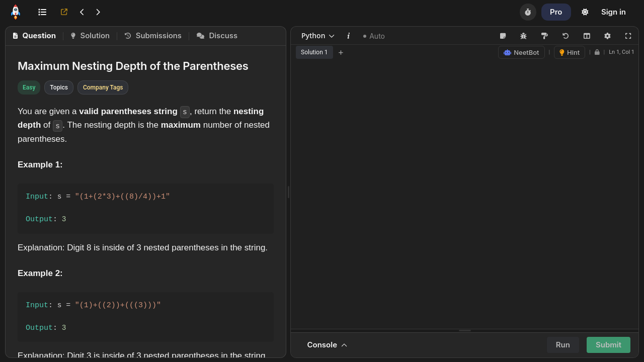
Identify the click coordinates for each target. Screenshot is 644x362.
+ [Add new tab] (341, 53)
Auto (374, 36)
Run (563, 345)
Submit (609, 345)
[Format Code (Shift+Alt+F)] (544, 36)
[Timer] (528, 12)
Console (327, 345)
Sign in (614, 12)
